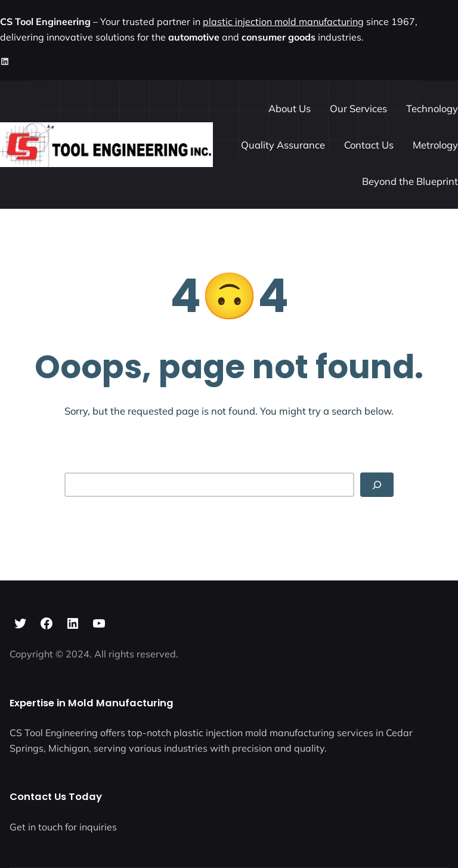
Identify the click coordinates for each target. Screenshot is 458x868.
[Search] (377, 485)
